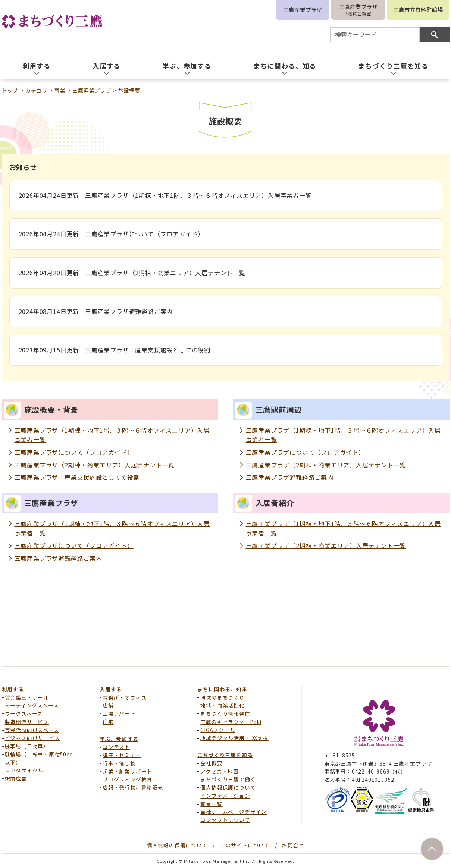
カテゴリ (36, 90)
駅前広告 (16, 778)
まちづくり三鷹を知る (225, 755)
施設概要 (129, 90)
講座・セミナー (122, 755)
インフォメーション (225, 796)
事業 (60, 90)
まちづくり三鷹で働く (228, 779)
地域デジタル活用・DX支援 (234, 738)
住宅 (108, 722)
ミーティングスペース (32, 705)
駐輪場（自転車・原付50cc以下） (39, 758)
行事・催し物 (119, 763)
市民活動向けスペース (32, 730)
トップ (10, 90)
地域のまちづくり (222, 697)
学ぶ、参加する (119, 739)
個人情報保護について (228, 787)
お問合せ (293, 845)
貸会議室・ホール (27, 697)
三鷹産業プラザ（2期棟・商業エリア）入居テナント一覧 (95, 465)
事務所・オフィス (125, 697)
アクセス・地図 (220, 771)
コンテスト (116, 747)
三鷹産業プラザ (303, 10)
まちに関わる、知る (222, 689)
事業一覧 (211, 804)
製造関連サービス (27, 722)
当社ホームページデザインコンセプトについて (234, 816)
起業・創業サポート (127, 771)
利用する (13, 689)
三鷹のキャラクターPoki (231, 722)
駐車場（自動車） (27, 746)
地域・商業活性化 (222, 705)
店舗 (108, 705)
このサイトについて (245, 845)
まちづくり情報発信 (225, 713)
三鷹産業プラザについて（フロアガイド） (74, 452)
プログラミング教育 (127, 779)
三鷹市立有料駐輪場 (418, 10)
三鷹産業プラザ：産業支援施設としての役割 (77, 477)
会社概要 (211, 763)
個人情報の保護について (177, 845)
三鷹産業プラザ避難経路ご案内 (290, 477)
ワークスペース (24, 713)
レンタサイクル (24, 770)
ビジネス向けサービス (32, 738)
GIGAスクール (218, 730)
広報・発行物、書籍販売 (133, 787)
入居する (111, 689)
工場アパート (119, 713)
